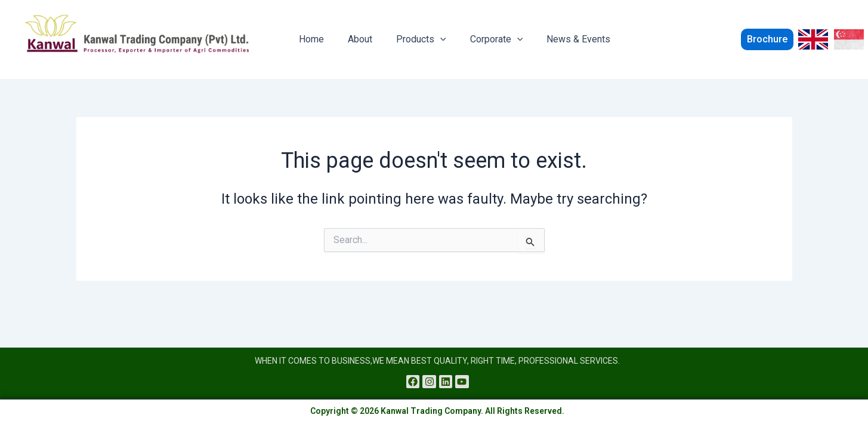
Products (409, 39)
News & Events (557, 39)
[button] (757, 39)
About (353, 39)
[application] (428, 39)
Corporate (480, 39)
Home (309, 39)
